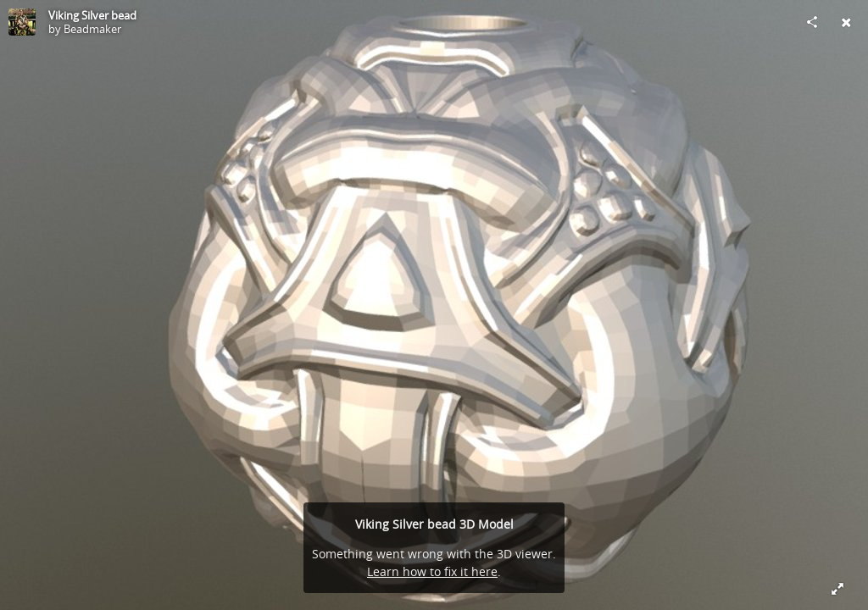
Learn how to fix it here (432, 571)
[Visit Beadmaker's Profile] (22, 22)
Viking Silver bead (92, 15)
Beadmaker (92, 29)
